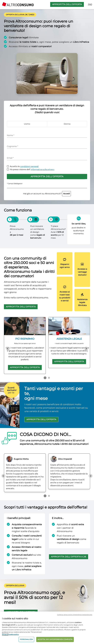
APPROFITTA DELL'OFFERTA (67, 4)
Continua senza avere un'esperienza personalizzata (75, 615)
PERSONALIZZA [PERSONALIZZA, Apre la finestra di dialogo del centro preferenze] (26, 639)
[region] (47, 628)
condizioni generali (29, 166)
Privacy (5, 634)
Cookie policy (13, 634)
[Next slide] (86, 349)
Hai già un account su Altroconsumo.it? (47, 194)
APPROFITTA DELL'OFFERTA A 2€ (69, 557)
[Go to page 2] (49, 378)
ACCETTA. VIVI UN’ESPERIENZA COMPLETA (55, 639)
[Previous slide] (8, 349)
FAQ (90, 4)
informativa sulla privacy (43, 169)
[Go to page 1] (45, 378)
